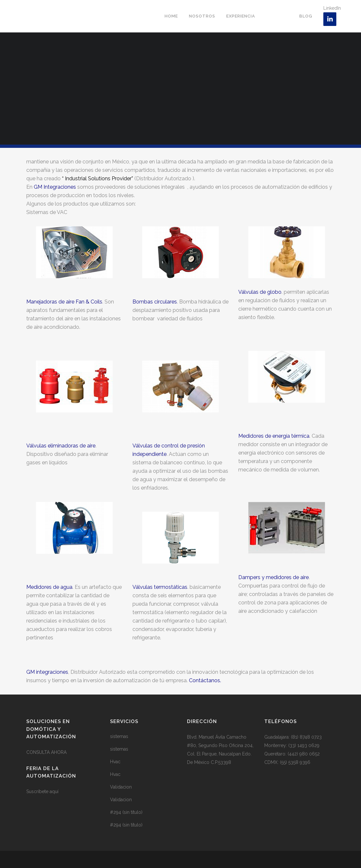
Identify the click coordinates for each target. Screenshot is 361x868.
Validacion (121, 787)
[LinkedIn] (330, 19)
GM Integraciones (55, 187)
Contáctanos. (205, 680)
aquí (54, 791)
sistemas (119, 736)
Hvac (115, 762)
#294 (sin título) (126, 812)
